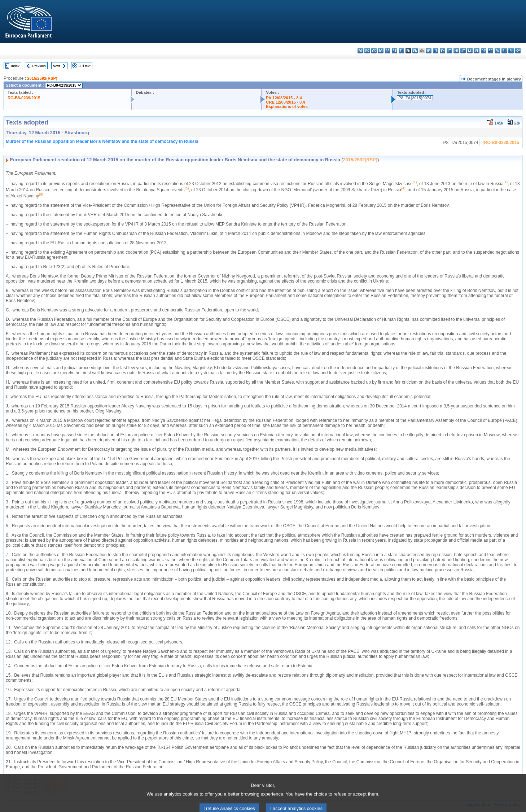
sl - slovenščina (504, 51)
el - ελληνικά (401, 51)
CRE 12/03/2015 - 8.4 (285, 102)
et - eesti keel (394, 51)
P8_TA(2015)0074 (415, 98)
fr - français (415, 51)
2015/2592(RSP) (42, 78)
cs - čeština (374, 51)
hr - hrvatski (429, 51)
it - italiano (436, 51)
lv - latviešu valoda (442, 51)
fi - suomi (511, 51)
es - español (367, 51)
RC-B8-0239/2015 (24, 98)
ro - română (490, 51)
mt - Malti (463, 51)
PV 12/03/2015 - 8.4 (284, 98)
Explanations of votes (287, 106)
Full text (84, 66)
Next (56, 66)
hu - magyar (456, 51)
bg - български (360, 51)
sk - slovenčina (497, 51)
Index (15, 66)
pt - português (484, 51)
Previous (39, 66)
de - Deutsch (388, 51)
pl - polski (477, 51)
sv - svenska (518, 51)
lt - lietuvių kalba (449, 51)
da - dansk (381, 51)
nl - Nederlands (470, 51)
